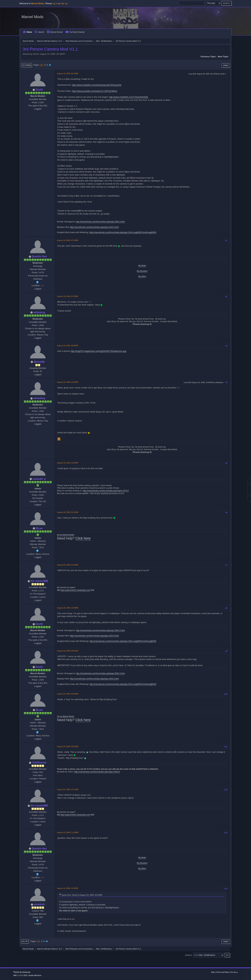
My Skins (142, 276)
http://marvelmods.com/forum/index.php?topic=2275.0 (106, 491)
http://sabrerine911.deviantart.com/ (75, 590)
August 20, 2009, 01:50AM (68, 565)
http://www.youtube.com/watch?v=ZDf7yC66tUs (95, 91)
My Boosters (142, 271)
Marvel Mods (32, 17)
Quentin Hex (39, 256)
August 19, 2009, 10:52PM (68, 463)
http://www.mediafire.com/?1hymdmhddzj (129, 97)
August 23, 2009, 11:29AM (68, 832)
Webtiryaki (26, 972)
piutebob (39, 904)
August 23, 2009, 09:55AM (68, 746)
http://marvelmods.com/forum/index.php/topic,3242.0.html (94, 227)
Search (39, 32)
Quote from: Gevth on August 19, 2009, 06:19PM (82, 895)
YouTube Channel (75, 32)
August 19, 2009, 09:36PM (68, 346)
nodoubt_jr (39, 479)
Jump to (188, 955)
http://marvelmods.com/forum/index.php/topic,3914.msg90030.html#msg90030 (123, 232)
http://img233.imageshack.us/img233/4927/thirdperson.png (99, 351)
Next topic (223, 57)
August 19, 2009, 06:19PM (68, 73)
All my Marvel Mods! (66, 535)
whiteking (39, 312)
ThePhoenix (39, 763)
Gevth (39, 90)
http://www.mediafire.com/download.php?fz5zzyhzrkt (97, 85)
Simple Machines (35, 975)
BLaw (39, 528)
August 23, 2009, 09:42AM (68, 651)
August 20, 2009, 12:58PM (68, 608)
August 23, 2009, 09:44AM (68, 694)
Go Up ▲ (234, 972)
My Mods (142, 266)
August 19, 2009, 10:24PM (68, 382)
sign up (64, 3)
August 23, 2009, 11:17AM (68, 789)
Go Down (26, 65)
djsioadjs (39, 362)
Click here (83, 538)
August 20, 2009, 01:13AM (68, 512)
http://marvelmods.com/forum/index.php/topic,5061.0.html (100, 222)
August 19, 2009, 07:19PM (68, 240)
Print (226, 65)
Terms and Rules (223, 972)
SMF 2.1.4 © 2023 (20, 975)
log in (55, 3)
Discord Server (55, 32)
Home (27, 32)
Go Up (25, 941)
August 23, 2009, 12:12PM (68, 888)
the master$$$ (39, 581)
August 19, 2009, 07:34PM (68, 296)
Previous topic (208, 57)
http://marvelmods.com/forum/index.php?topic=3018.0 (97, 772)
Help (213, 972)
